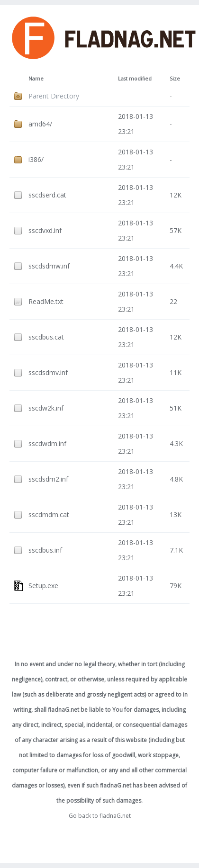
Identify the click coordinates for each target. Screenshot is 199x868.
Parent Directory (54, 96)
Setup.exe (43, 586)
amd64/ (40, 124)
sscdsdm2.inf (48, 479)
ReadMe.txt (46, 301)
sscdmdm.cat (49, 515)
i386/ (36, 159)
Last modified (135, 79)
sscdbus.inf (45, 550)
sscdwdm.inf (47, 443)
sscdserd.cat (47, 195)
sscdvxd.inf (45, 230)
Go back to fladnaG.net (100, 816)
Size (175, 79)
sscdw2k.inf (46, 408)
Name (36, 79)
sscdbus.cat (46, 337)
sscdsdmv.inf (48, 372)
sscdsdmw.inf (49, 266)
